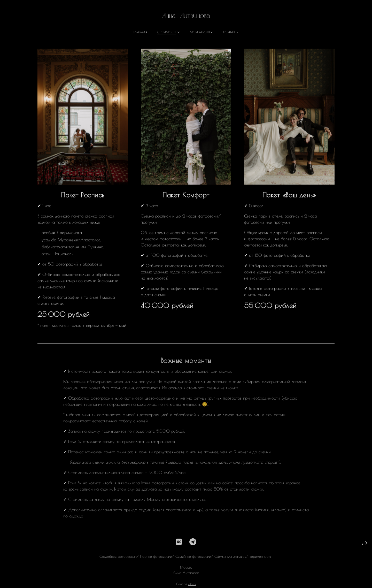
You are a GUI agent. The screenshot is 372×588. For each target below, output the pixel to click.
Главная (140, 32)
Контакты (231, 32)
